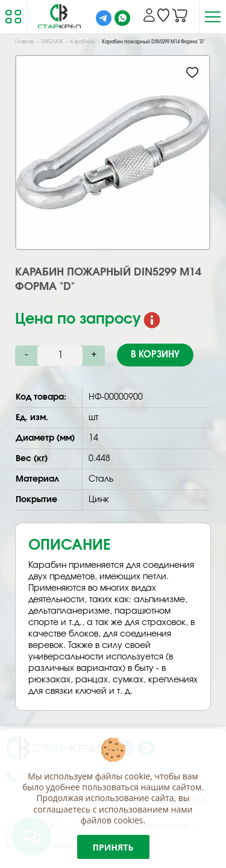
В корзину (155, 355)
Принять (113, 847)
